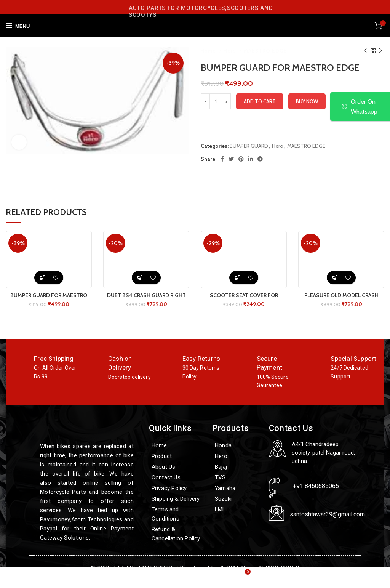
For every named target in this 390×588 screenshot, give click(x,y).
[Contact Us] (177, 477)
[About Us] (177, 467)
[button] (42, 278)
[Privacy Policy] (177, 488)
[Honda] (237, 445)
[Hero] (237, 456)
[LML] (237, 509)
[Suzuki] (237, 499)
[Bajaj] (237, 467)
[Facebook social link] (222, 159)
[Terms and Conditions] (177, 514)
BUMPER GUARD (249, 146)
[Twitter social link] (231, 159)
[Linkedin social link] (251, 159)
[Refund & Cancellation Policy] (177, 534)
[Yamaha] (237, 488)
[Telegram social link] (260, 159)
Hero (231, 51)
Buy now (307, 101)
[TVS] (237, 477)
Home (209, 51)
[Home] (177, 445)
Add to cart (260, 101)
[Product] (177, 456)
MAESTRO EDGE (265, 51)
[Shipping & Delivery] (177, 499)
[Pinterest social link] (241, 159)
